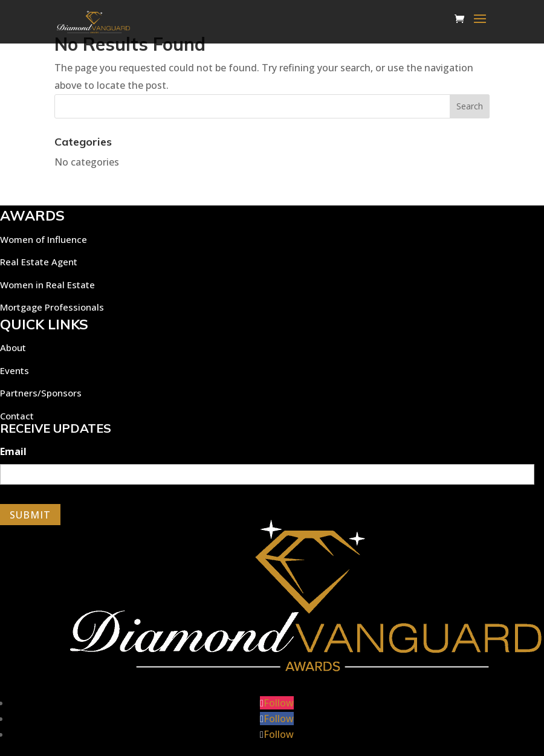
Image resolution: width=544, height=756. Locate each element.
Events (15, 370)
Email (13, 452)
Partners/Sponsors (41, 393)
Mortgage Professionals (52, 307)
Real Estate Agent (39, 262)
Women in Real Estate (47, 285)
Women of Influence (44, 239)
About (13, 347)
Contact (17, 416)
